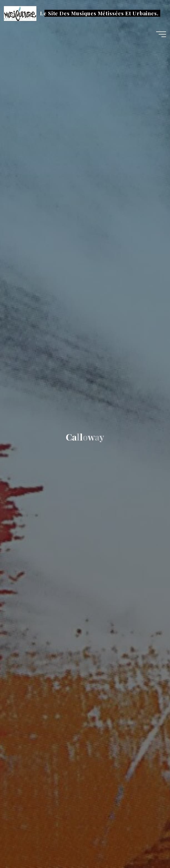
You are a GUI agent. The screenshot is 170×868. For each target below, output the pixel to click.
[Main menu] (161, 34)
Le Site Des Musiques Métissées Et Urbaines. (99, 13)
